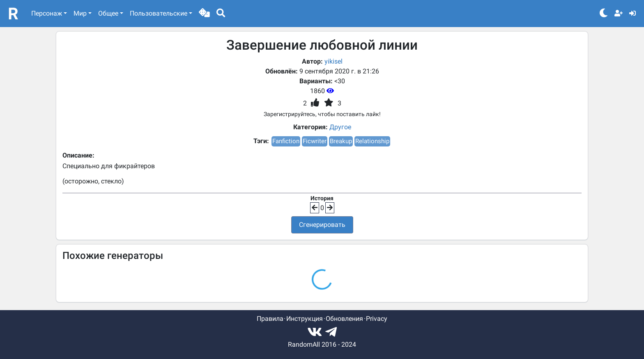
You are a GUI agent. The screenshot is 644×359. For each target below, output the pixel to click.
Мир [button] (80, 13)
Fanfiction (286, 141)
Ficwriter (315, 141)
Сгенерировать (322, 225)
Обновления (344, 319)
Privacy (377, 319)
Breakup (341, 141)
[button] (204, 14)
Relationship (372, 141)
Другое (340, 127)
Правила (270, 319)
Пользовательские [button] (159, 13)
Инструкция (305, 319)
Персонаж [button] (47, 13)
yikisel (333, 61)
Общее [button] (108, 13)
